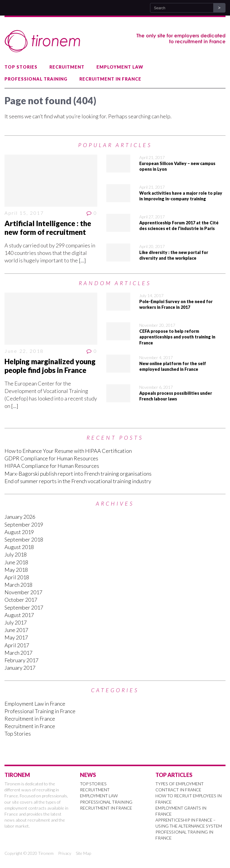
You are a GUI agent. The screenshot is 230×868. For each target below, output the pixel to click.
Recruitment (67, 67)
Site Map (83, 853)
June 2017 (16, 630)
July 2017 (16, 622)
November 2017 (23, 592)
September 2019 (24, 524)
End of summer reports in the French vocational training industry (78, 481)
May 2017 (16, 637)
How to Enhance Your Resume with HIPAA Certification (68, 451)
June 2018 (16, 562)
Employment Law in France (35, 704)
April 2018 (17, 577)
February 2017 (21, 660)
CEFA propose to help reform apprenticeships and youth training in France (177, 337)
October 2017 (21, 600)
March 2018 (18, 585)
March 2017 (18, 653)
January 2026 (20, 517)
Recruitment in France (110, 79)
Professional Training (36, 79)
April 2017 (17, 645)
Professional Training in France (40, 711)
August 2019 (19, 532)
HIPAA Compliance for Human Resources (52, 466)
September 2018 (24, 539)
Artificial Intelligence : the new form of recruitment (48, 228)
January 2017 (20, 668)
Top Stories (21, 67)
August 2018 (19, 547)
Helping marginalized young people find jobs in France (50, 366)
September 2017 (24, 607)
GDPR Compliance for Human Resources (51, 458)
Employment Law (120, 67)
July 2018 (16, 554)
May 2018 (16, 570)
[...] (82, 260)
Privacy (65, 853)
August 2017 (19, 615)
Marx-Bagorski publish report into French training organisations (78, 474)
